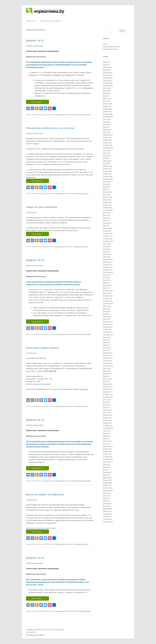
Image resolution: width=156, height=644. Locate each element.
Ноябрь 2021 (107, 205)
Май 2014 (106, 438)
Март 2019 (106, 288)
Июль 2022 (106, 184)
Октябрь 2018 (108, 301)
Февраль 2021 (108, 228)
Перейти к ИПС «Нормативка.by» (51, 21)
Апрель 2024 (107, 129)
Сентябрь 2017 (108, 335)
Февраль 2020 (108, 259)
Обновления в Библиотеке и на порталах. (51, 128)
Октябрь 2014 (108, 425)
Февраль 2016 (108, 384)
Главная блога (31, 21)
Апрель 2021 (107, 223)
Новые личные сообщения (42, 207)
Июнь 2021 (107, 218)
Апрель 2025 (107, 98)
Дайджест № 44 (35, 558)
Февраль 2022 (108, 197)
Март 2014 (106, 444)
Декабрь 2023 (108, 140)
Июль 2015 (106, 402)
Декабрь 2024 (108, 109)
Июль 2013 (106, 464)
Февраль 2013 (108, 477)
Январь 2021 (107, 231)
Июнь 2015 (107, 405)
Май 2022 (106, 189)
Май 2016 (106, 376)
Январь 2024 (107, 137)
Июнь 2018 (107, 311)
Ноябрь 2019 (107, 267)
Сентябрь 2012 (108, 490)
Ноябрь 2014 (107, 423)
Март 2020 (106, 257)
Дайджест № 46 (35, 260)
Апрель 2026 (107, 67)
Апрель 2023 (107, 161)
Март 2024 (106, 132)
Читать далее (37, 102)
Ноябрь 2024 (107, 111)
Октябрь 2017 (108, 332)
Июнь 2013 (107, 467)
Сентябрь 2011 (108, 521)
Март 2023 (106, 163)
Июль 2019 (106, 277)
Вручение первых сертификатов (45, 494)
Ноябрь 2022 (107, 174)
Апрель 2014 (107, 441)
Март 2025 (106, 101)
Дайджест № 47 (35, 40)
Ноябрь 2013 (107, 454)
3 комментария (31, 212)
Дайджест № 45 (35, 420)
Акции (105, 44)
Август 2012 (107, 493)
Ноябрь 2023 (107, 142)
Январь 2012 (107, 511)
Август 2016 (107, 368)
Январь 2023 (107, 168)
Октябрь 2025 (108, 83)
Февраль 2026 (108, 72)
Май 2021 (106, 220)
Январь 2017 (107, 355)
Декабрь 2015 (108, 389)
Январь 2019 (107, 293)
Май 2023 (106, 158)
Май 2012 (106, 501)
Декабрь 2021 (108, 202)
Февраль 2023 (108, 166)
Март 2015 (106, 412)
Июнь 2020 (107, 249)
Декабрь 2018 (108, 296)
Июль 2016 (106, 371)
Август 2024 (107, 119)
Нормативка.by (60, 114)
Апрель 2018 (107, 316)
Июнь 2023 (107, 155)
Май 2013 (106, 470)
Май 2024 (106, 127)
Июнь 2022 (107, 187)
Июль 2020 (106, 246)
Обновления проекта (81, 193)
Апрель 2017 (107, 348)
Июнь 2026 (107, 62)
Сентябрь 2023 (108, 148)
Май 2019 (106, 283)
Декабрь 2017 (108, 327)
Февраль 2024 (108, 135)
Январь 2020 (107, 262)
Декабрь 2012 (108, 483)
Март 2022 (106, 194)
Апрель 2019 (107, 285)
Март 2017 (106, 350)
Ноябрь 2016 (107, 361)
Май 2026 (106, 65)
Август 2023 (107, 150)
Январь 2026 (107, 75)
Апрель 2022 (107, 192)
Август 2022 (107, 181)
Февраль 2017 (108, 353)
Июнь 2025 (107, 93)
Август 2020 (107, 244)
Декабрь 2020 (108, 233)
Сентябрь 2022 (108, 179)
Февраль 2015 (108, 415)
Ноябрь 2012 (107, 485)
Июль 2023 (106, 153)
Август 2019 (107, 275)
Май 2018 (106, 314)
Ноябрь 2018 (107, 298)
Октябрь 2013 (108, 457)
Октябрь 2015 (108, 394)
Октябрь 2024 (108, 114)
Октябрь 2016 (108, 363)
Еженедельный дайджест (82, 114)
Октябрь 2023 (108, 145)
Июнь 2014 (107, 436)
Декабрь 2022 (108, 171)
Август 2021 (107, 213)
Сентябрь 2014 (108, 428)
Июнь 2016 (107, 373)
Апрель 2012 (107, 503)
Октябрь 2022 (108, 176)
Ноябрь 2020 (107, 236)
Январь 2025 (107, 106)
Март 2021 (106, 226)
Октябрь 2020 (108, 238)
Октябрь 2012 (108, 488)
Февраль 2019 (108, 290)
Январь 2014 (107, 449)
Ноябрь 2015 (107, 392)
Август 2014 (107, 431)
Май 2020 (106, 251)
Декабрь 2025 (108, 78)
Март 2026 (106, 70)
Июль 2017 (106, 340)
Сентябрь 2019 (108, 272)
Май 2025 (106, 96)
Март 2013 (106, 475)
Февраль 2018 (108, 322)
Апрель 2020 (107, 254)
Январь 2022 (107, 200)
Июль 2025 (106, 91)
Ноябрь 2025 (107, 80)
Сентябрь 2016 (108, 366)
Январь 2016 (107, 386)
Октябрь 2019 (108, 270)
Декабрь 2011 (108, 514)
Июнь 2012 (107, 498)
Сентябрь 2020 (108, 241)
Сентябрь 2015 (108, 397)
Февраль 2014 (108, 446)
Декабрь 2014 (108, 420)
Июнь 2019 (107, 280)
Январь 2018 (107, 324)
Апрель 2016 (107, 379)
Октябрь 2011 (108, 519)
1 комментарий (31, 353)
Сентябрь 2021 (108, 210)
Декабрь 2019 (108, 264)
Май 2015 (106, 407)
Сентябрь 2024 (108, 116)
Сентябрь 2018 (108, 303)
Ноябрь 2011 (107, 516)
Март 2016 (106, 381)
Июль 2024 (106, 122)
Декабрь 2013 (108, 451)
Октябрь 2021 (108, 207)
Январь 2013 (107, 480)
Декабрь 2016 (108, 358)
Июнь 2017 (107, 342)
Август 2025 (107, 88)
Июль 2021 (106, 215)
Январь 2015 (107, 418)
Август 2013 (107, 462)
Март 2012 (106, 506)
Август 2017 (107, 337)
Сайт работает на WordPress (35, 635)
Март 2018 (106, 319)
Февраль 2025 (108, 104)
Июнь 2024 (107, 124)
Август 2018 (107, 306)
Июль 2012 (106, 495)
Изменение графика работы (43, 348)
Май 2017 (106, 345)
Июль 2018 (106, 309)
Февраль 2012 (108, 508)
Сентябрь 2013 (108, 459)
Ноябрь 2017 (107, 329)
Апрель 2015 (107, 410)
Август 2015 (107, 399)
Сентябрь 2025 (108, 85)
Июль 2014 (106, 433)
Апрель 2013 (107, 472)
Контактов (84, 389)
